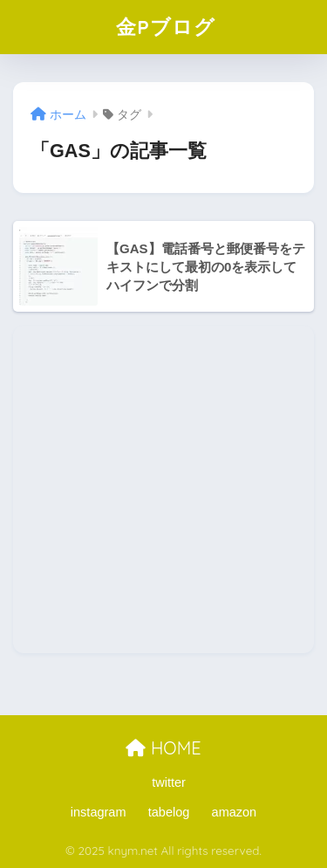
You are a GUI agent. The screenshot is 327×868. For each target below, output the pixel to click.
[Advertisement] (163, 489)
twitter (169, 782)
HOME (163, 748)
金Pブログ (166, 27)
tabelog (169, 812)
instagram (99, 812)
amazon (235, 812)
